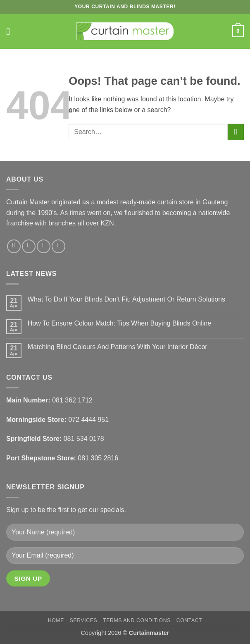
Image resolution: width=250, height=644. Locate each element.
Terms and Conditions (137, 620)
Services (84, 620)
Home (56, 620)
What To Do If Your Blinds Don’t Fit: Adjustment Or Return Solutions (126, 299)
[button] (11, 31)
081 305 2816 (98, 458)
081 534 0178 (84, 439)
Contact (189, 620)
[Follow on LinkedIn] (58, 246)
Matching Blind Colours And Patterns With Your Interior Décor (118, 347)
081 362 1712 (72, 400)
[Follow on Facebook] (14, 246)
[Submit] (236, 132)
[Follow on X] (44, 246)
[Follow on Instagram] (29, 246)
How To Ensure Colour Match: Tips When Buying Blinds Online (119, 323)
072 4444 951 (88, 420)
